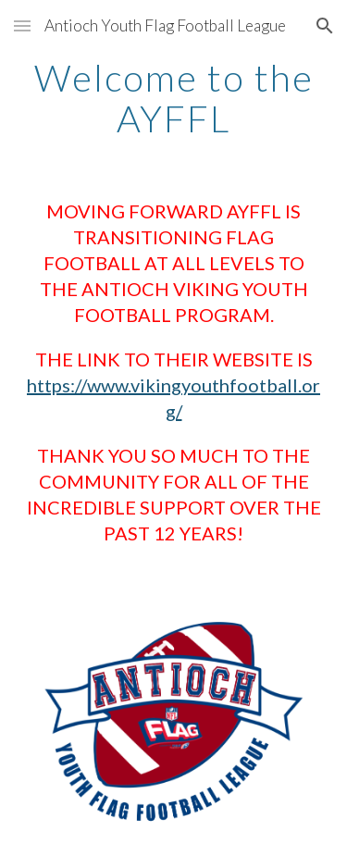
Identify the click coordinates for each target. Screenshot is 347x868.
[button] (22, 25)
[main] (174, 98)
